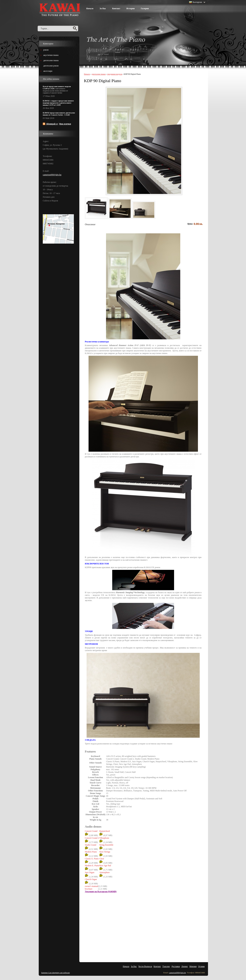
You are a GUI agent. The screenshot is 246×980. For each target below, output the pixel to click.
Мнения (193, 966)
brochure (89, 889)
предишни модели (115, 74)
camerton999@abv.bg (52, 175)
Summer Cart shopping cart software (55, 973)
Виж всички (65, 124)
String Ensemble (106, 845)
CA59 (52, 88)
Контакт (116, 8)
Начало (90, 8)
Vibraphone (104, 838)
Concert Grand (91, 831)
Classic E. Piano (92, 859)
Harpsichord (105, 831)
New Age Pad (105, 866)
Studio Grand (90, 845)
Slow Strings (105, 852)
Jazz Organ (90, 872)
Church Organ (91, 879)
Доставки (175, 966)
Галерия (145, 8)
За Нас (103, 8)
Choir (102, 859)
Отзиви (201, 966)
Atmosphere (105, 872)
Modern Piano (91, 852)
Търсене (166, 966)
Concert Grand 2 (92, 838)
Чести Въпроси (145, 966)
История (130, 8)
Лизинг (185, 966)
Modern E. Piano (92, 866)
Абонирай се (52, 124)
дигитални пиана (99, 74)
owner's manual (91, 886)
